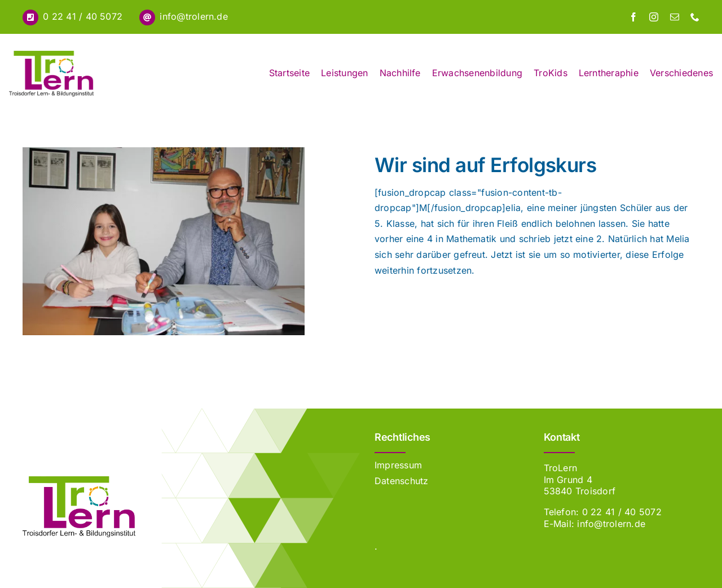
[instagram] (654, 17)
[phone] (695, 17)
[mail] (675, 17)
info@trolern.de (194, 16)
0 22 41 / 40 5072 (83, 16)
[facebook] (633, 17)
